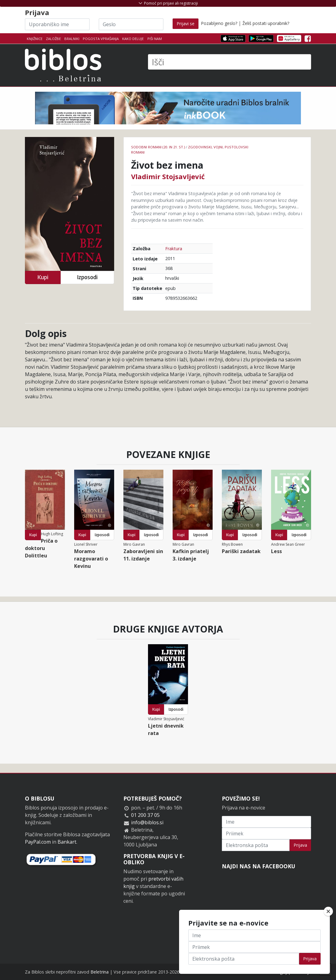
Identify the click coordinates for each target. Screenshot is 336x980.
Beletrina (100, 972)
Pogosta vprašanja (101, 39)
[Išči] (230, 62)
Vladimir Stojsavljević (168, 176)
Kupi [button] (43, 277)
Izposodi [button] (87, 277)
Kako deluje (133, 39)
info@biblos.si (147, 822)
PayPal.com (38, 842)
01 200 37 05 (145, 815)
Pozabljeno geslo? (219, 23)
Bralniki (72, 39)
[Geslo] (131, 24)
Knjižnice (35, 39)
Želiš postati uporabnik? (266, 23)
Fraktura (174, 249)
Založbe (53, 39)
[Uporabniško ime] (57, 24)
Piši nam (155, 39)
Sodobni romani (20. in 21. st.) (158, 147)
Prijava (300, 845)
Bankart (67, 842)
